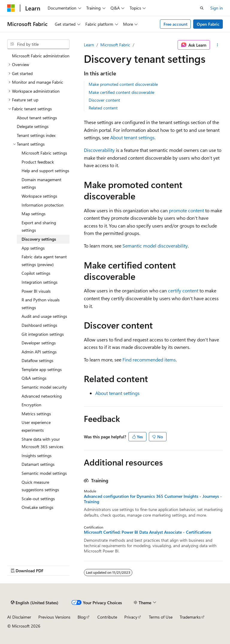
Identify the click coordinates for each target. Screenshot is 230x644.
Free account (175, 24)
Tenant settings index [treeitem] (36, 135)
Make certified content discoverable (121, 92)
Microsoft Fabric (115, 45)
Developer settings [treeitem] (39, 343)
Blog (82, 617)
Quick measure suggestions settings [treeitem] (40, 486)
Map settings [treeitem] (34, 214)
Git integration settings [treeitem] (43, 334)
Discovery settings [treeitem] (39, 239)
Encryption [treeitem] (31, 405)
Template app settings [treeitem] (42, 369)
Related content (103, 108)
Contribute (107, 617)
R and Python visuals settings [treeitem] (41, 304)
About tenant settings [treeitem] (37, 118)
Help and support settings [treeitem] (45, 171)
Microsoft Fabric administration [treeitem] (41, 56)
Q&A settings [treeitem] (34, 378)
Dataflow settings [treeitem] (37, 360)
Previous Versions (54, 617)
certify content (183, 290)
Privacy (131, 617)
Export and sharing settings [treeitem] (39, 226)
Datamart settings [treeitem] (38, 464)
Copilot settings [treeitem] (36, 273)
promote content (186, 210)
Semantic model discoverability (155, 246)
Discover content (104, 100)
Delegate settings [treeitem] (33, 126)
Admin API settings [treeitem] (39, 352)
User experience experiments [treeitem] (36, 426)
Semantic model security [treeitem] (44, 387)
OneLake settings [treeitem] (37, 507)
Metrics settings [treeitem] (36, 414)
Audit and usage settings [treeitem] (44, 316)
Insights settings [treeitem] (37, 455)
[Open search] (202, 8)
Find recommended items (149, 360)
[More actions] (218, 45)
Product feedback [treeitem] (38, 162)
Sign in (217, 8)
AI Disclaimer (19, 617)
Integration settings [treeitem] (40, 282)
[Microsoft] (11, 8)
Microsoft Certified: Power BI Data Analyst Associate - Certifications (147, 532)
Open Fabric (208, 24)
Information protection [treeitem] (43, 205)
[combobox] (38, 44)
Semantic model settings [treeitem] (44, 473)
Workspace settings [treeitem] (39, 196)
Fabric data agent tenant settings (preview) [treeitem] (44, 261)
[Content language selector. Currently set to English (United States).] (35, 603)
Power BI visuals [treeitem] (36, 291)
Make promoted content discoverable (123, 84)
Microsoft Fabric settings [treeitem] (44, 153)
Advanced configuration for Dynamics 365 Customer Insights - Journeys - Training (153, 499)
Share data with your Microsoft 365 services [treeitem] (42, 443)
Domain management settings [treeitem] (41, 183)
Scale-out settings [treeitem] (38, 499)
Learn (89, 45)
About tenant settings (132, 137)
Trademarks (190, 617)
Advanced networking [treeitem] (42, 396)
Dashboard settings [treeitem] (39, 325)
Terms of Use (161, 617)
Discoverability (99, 150)
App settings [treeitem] (33, 248)
